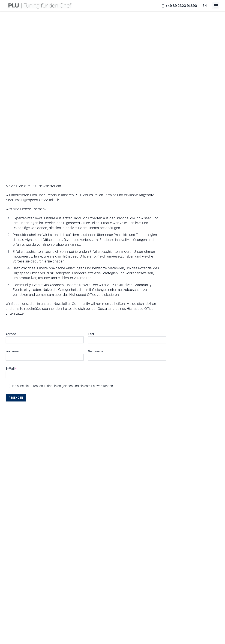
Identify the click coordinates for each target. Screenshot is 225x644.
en (205, 6)
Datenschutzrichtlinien (45, 386)
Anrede (11, 334)
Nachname (96, 351)
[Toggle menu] (216, 6)
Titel (91, 334)
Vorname (12, 351)
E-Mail (11, 369)
